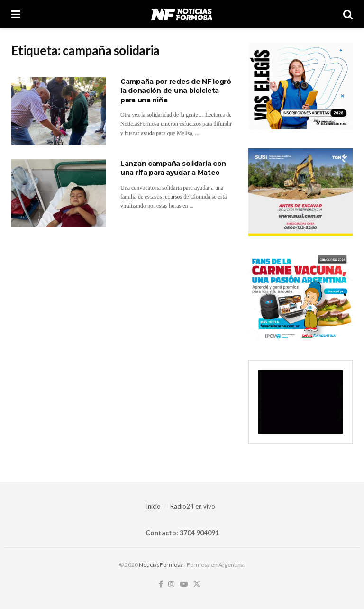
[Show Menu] (16, 14)
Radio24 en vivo (193, 506)
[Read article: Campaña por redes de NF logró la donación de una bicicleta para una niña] (59, 111)
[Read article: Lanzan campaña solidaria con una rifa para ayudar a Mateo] (59, 193)
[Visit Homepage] (182, 14)
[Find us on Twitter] (197, 584)
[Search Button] (348, 14)
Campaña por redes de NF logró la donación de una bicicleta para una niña (176, 91)
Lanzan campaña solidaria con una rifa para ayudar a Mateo (173, 168)
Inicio (153, 506)
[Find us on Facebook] (161, 584)
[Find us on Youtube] (184, 584)
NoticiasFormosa (161, 565)
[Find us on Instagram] (172, 584)
